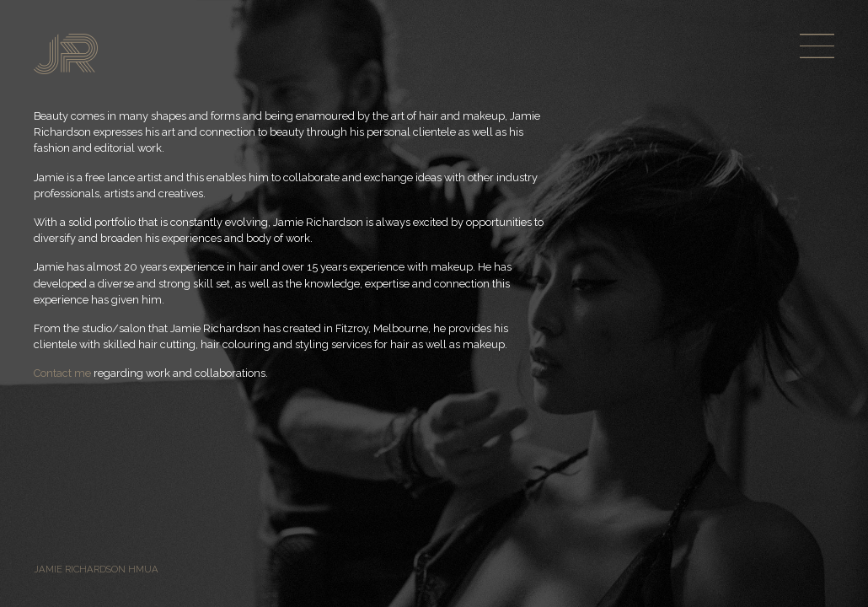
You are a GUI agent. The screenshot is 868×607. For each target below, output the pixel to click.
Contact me (62, 373)
